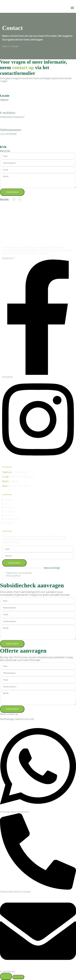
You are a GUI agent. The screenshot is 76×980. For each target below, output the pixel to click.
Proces (8, 508)
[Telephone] (38, 890)
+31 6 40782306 (8, 134)
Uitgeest (14, 481)
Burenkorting (11, 519)
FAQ (7, 504)
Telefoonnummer (11, 130)
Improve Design (52, 568)
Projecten (10, 511)
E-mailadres (8, 113)
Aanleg (8, 500)
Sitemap (9, 523)
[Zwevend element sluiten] (18, 977)
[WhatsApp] (38, 810)
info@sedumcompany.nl (12, 117)
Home (5, 46)
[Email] (38, 970)
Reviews (9, 515)
